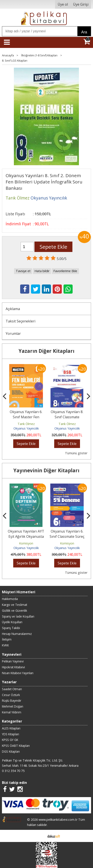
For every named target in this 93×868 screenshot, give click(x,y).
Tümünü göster (76, 453)
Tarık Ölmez (26, 424)
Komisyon (26, 543)
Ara (84, 32)
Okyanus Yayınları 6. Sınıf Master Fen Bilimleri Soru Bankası (26, 417)
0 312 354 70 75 (13, 771)
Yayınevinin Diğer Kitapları (46, 470)
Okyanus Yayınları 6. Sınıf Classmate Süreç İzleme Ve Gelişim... (67, 536)
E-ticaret (40, 836)
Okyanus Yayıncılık (26, 428)
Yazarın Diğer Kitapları (46, 351)
